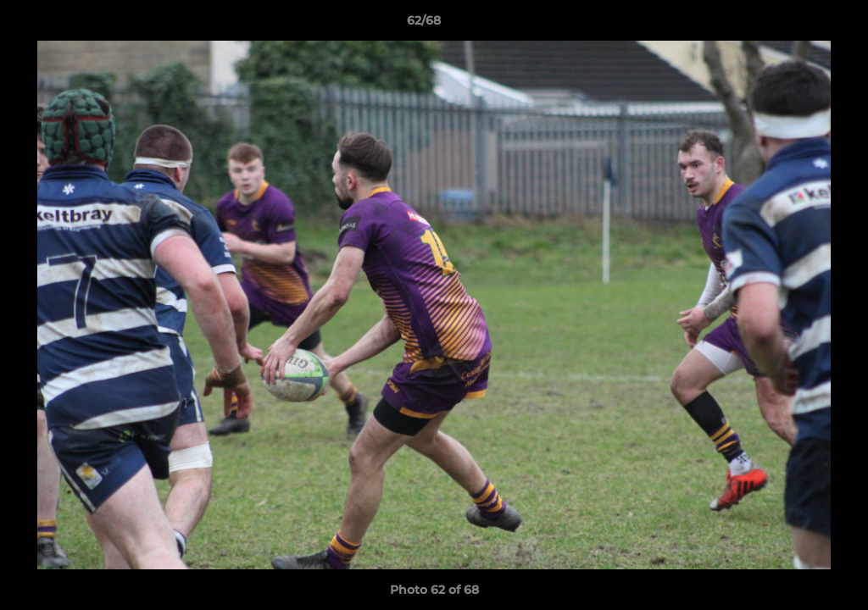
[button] (797, 25)
